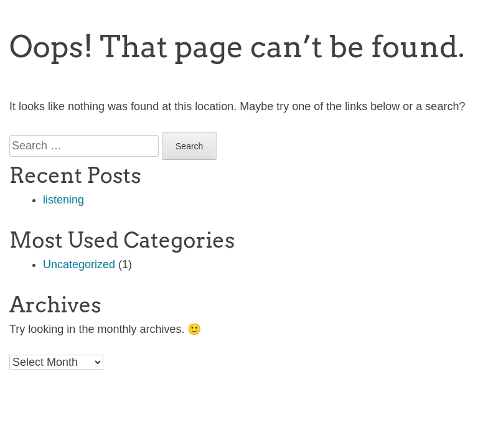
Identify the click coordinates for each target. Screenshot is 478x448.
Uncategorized (79, 264)
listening (63, 200)
